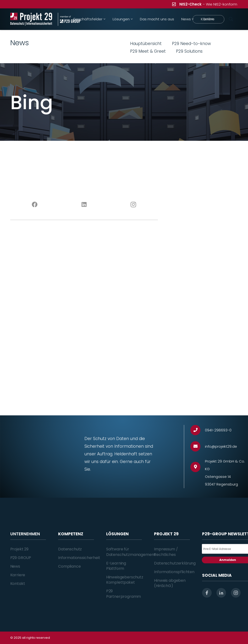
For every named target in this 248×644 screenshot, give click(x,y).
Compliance (69, 566)
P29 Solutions (189, 51)
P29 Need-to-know (191, 44)
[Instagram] (133, 205)
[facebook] (207, 593)
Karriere (18, 575)
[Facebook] (35, 205)
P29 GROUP (21, 558)
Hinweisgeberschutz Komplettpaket (125, 580)
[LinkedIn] (84, 205)
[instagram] (236, 593)
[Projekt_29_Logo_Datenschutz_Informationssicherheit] (31, 19)
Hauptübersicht (146, 44)
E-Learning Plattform (116, 566)
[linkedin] (221, 593)
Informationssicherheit (79, 558)
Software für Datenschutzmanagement (131, 552)
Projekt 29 (19, 549)
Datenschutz (70, 549)
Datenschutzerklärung (175, 563)
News (15, 566)
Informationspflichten (174, 572)
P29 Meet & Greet (148, 51)
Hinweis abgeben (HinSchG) (170, 583)
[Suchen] (231, 19)
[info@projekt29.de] (198, 446)
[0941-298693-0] (198, 430)
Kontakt (18, 584)
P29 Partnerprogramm (124, 594)
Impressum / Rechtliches (166, 552)
